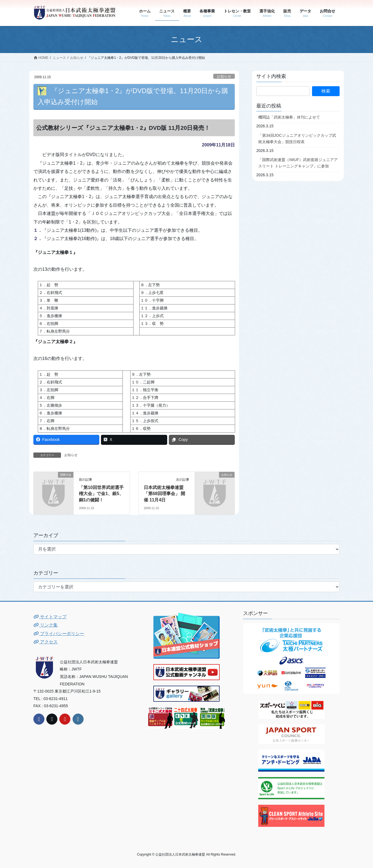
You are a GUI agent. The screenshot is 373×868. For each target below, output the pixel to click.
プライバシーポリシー (59, 634)
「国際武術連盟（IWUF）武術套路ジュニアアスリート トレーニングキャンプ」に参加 (298, 163)
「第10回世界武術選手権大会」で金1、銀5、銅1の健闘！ (101, 494)
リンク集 (46, 625)
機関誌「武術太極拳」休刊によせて (289, 117)
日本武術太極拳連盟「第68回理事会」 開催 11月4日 (164, 494)
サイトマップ (50, 617)
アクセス (46, 642)
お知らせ (224, 76)
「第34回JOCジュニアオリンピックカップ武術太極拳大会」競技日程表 (297, 139)
